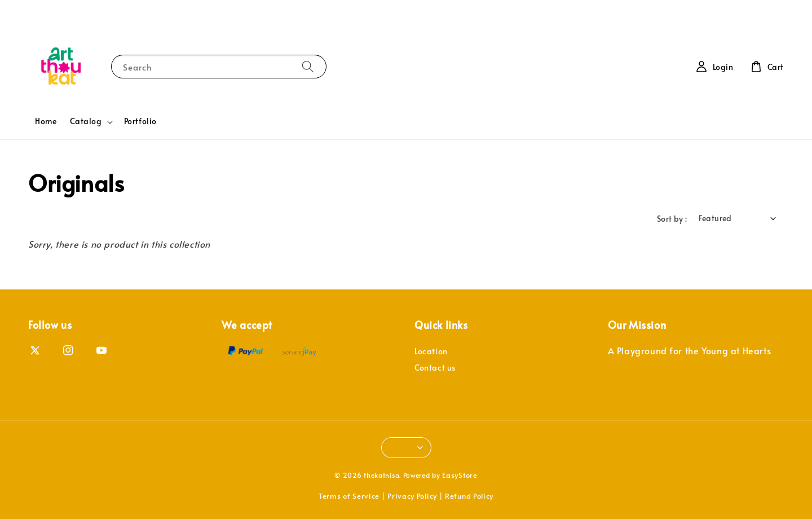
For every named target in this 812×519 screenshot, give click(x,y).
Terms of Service (349, 496)
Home (46, 121)
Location (431, 351)
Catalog (86, 121)
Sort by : (672, 219)
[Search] (308, 66)
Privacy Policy (412, 496)
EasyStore (460, 475)
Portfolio (140, 121)
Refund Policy (469, 496)
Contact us (435, 368)
